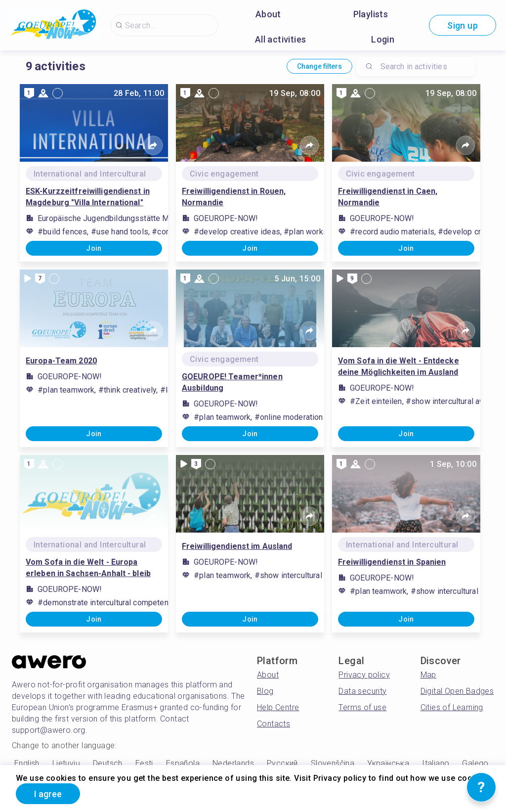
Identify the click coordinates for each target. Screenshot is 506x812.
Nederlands (233, 763)
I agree (48, 794)
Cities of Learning (452, 707)
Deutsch (108, 763)
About (268, 14)
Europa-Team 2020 (61, 361)
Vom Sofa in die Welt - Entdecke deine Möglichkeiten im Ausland (399, 366)
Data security (362, 691)
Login (383, 39)
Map (428, 675)
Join (94, 248)
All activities (281, 39)
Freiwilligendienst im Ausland (237, 546)
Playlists (371, 14)
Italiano (436, 763)
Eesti (144, 763)
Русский (282, 763)
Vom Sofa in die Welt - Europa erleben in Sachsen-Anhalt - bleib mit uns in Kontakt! (88, 568)
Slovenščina (333, 763)
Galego (475, 763)
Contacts (274, 724)
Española (183, 763)
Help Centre (278, 707)
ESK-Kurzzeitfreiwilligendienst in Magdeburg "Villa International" (88, 197)
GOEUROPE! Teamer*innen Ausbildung (232, 382)
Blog (265, 691)
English (27, 763)
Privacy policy (364, 675)
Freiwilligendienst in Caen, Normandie (388, 197)
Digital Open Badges (457, 691)
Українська (388, 763)
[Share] (153, 145)
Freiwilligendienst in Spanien (392, 562)
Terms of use (362, 707)
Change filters (319, 66)
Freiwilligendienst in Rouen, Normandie (234, 197)
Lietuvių (66, 763)
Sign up (463, 25)
